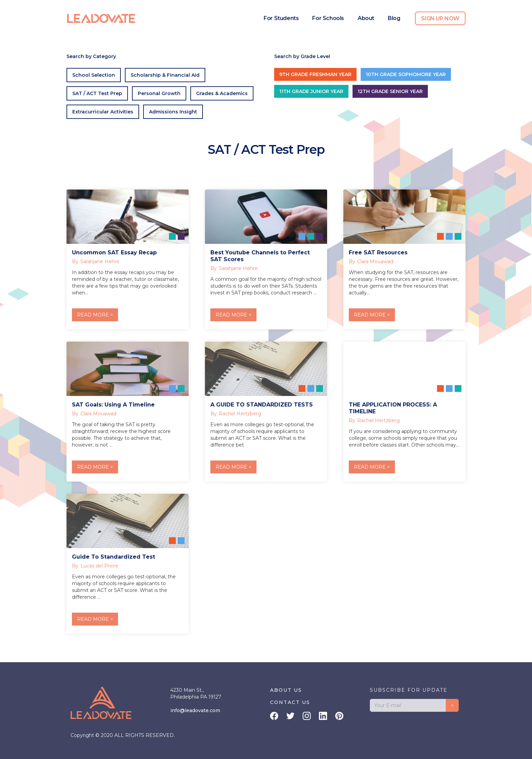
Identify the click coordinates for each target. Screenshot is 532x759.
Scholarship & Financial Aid (165, 75)
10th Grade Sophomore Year (406, 74)
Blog (394, 18)
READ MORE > (95, 315)
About (366, 18)
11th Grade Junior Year (311, 91)
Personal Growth (159, 93)
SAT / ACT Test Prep (97, 93)
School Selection (94, 75)
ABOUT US (286, 690)
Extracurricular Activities (103, 112)
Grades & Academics (222, 93)
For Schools (328, 18)
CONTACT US (290, 702)
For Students (281, 18)
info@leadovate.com (195, 710)
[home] (101, 18)
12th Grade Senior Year (390, 91)
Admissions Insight (173, 112)
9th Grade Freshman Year (315, 74)
